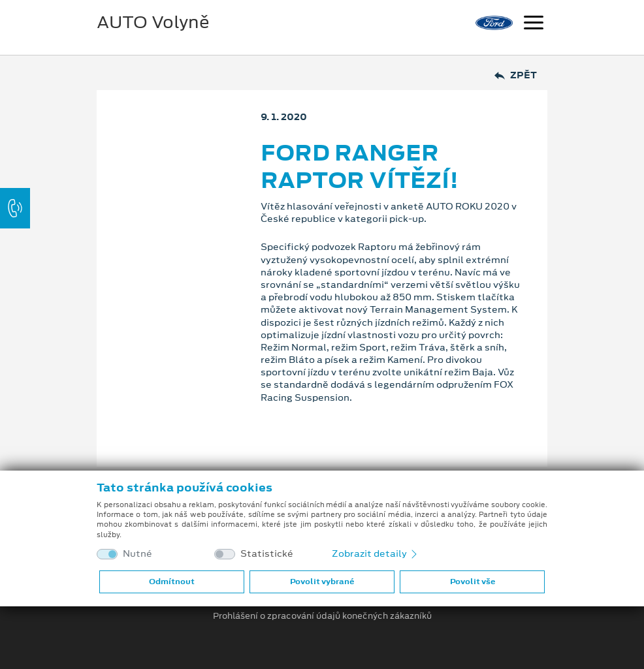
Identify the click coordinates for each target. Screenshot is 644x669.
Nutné (137, 554)
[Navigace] (534, 24)
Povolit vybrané (322, 582)
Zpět (516, 75)
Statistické (267, 554)
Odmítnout (172, 582)
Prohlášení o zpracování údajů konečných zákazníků (322, 616)
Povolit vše (473, 582)
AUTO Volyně (153, 22)
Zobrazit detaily (376, 553)
